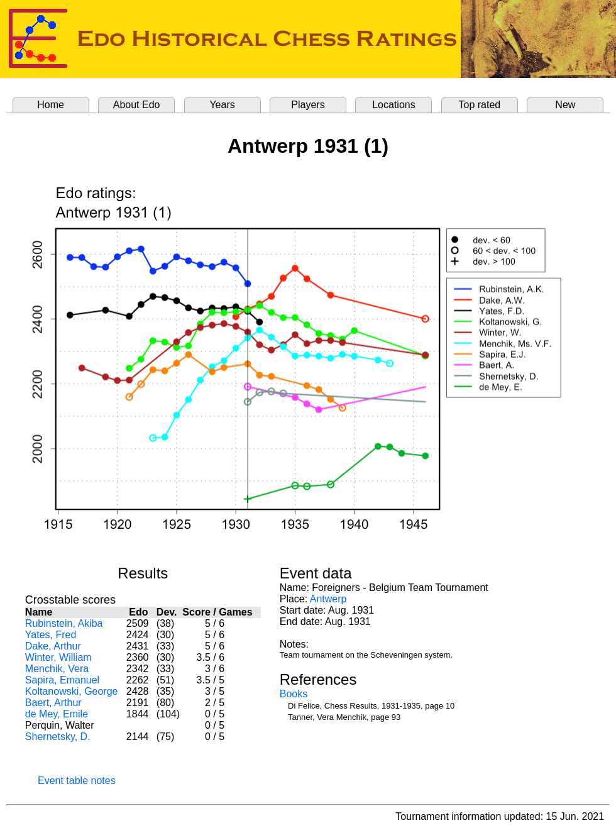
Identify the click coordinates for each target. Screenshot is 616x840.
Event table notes (77, 781)
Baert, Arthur (53, 703)
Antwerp (328, 599)
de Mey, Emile (57, 714)
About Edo (137, 105)
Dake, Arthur (53, 646)
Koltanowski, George (72, 691)
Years (222, 105)
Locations (394, 105)
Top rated (480, 105)
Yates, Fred (51, 635)
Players (308, 105)
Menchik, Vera (57, 669)
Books (294, 694)
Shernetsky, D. (58, 737)
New (565, 105)
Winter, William (58, 657)
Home (51, 105)
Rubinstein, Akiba (64, 623)
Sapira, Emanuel (62, 680)
